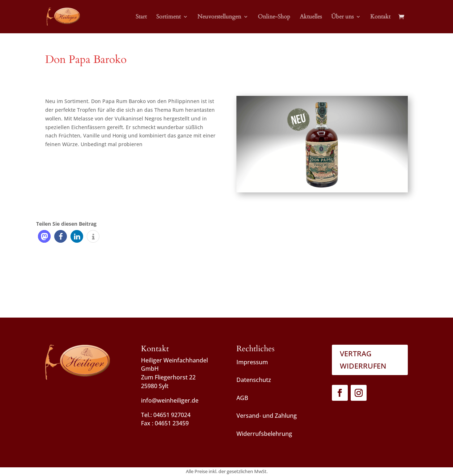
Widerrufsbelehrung (264, 434)
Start (141, 17)
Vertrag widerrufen (363, 360)
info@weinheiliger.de (170, 400)
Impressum (252, 362)
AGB (242, 398)
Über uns (342, 17)
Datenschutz (254, 380)
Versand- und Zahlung (267, 416)
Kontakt (380, 17)
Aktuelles (311, 17)
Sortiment (168, 17)
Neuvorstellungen (219, 17)
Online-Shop (274, 17)
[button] (44, 236)
